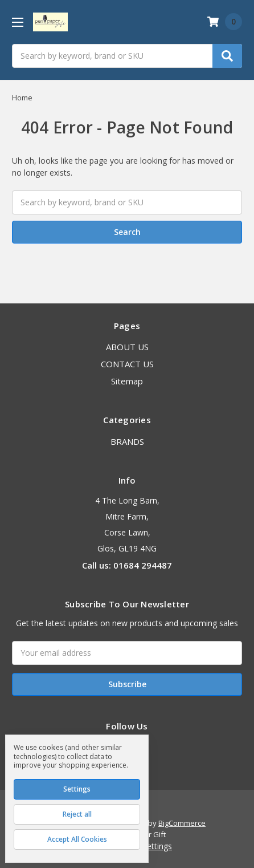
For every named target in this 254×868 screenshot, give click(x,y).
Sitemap (127, 381)
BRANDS (127, 441)
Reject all (77, 814)
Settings (77, 789)
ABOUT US (127, 347)
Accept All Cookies (77, 839)
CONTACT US (127, 364)
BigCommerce (182, 823)
